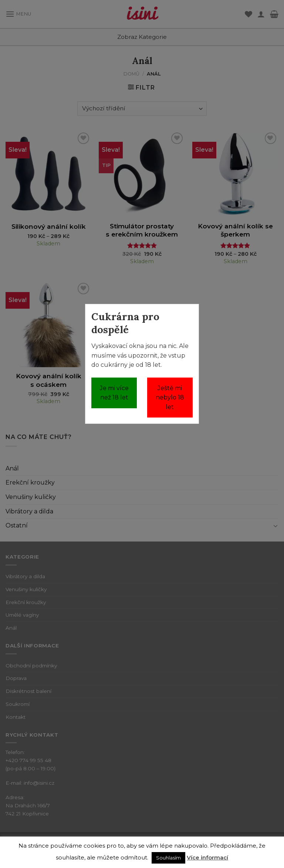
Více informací (207, 857)
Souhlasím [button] (168, 858)
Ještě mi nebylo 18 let (170, 398)
